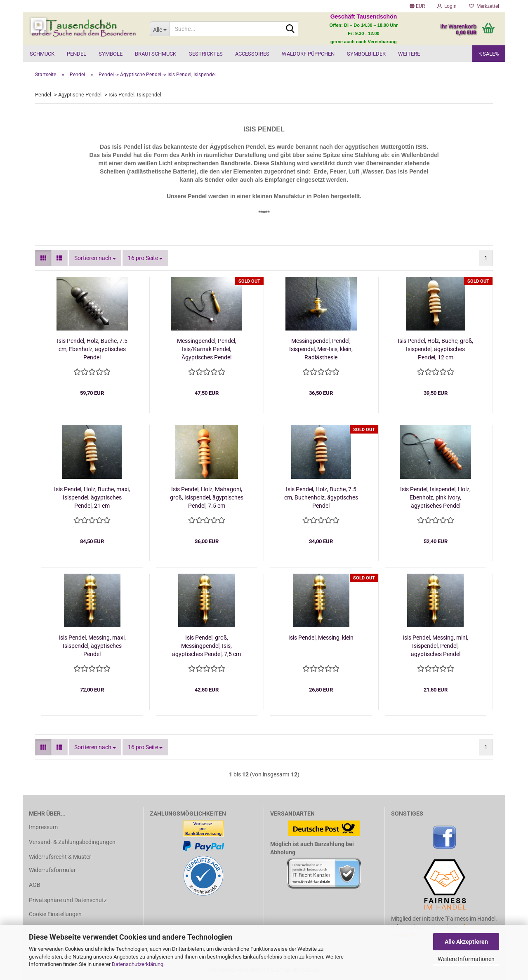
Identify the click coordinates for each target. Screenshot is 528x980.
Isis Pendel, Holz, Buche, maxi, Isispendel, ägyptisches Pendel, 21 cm (92, 497)
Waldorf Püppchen (308, 54)
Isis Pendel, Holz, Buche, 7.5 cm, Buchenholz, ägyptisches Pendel (321, 497)
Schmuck (42, 54)
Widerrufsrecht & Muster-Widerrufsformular (61, 863)
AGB (35, 885)
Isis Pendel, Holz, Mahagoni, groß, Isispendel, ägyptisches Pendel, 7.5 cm (207, 497)
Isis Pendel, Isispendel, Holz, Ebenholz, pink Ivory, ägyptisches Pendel (435, 497)
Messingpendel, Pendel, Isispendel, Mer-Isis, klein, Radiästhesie (321, 349)
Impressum (43, 827)
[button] (417, 6)
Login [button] (447, 6)
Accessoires (252, 54)
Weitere (409, 54)
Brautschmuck (156, 54)
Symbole (111, 54)
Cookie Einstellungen (55, 914)
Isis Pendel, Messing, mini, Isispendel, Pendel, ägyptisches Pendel (435, 646)
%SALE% (489, 54)
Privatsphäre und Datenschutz (68, 900)
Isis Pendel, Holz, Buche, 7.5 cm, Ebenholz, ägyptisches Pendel (92, 349)
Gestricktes (206, 54)
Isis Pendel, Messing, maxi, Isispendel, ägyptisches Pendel (92, 646)
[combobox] (95, 258)
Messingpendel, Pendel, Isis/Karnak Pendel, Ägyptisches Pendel (207, 349)
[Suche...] (160, 29)
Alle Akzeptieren (466, 942)
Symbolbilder (366, 54)
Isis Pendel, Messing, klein (321, 638)
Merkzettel (484, 6)
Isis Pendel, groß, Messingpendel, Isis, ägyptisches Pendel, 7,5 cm (206, 646)
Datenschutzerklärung (138, 964)
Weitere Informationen (466, 959)
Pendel (77, 54)
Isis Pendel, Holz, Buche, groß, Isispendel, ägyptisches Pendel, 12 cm (435, 349)
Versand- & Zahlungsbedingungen (72, 842)
